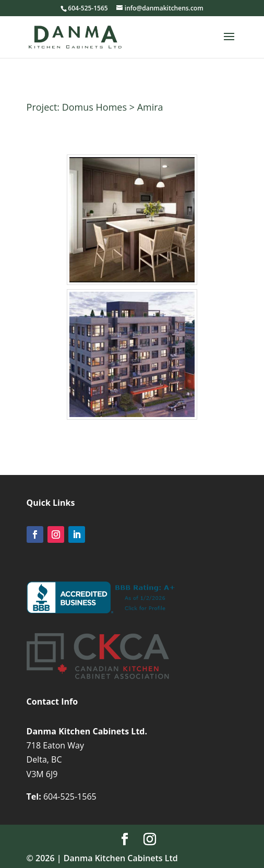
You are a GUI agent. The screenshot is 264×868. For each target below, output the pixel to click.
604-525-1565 (70, 796)
